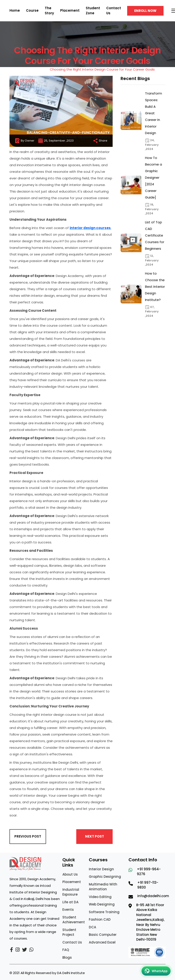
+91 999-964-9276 (149, 872)
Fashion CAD (100, 919)
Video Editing (100, 897)
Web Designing (102, 904)
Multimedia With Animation (103, 887)
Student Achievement (74, 920)
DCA (92, 927)
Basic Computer (103, 935)
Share (100, 141)
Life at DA (70, 902)
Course (32, 10)
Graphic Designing (105, 877)
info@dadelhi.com (153, 896)
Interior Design (101, 869)
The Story (49, 11)
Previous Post (28, 836)
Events (68, 910)
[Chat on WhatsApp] (156, 971)
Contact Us (72, 942)
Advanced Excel (102, 942)
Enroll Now (145, 11)
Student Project (69, 932)
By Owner (25, 141)
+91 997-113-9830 (148, 885)
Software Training (104, 912)
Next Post (95, 836)
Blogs (67, 957)
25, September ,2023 (56, 141)
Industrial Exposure (71, 892)
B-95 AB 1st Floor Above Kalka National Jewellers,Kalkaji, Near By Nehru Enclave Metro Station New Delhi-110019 (150, 922)
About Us (70, 874)
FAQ (66, 950)
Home (15, 10)
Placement (70, 10)
